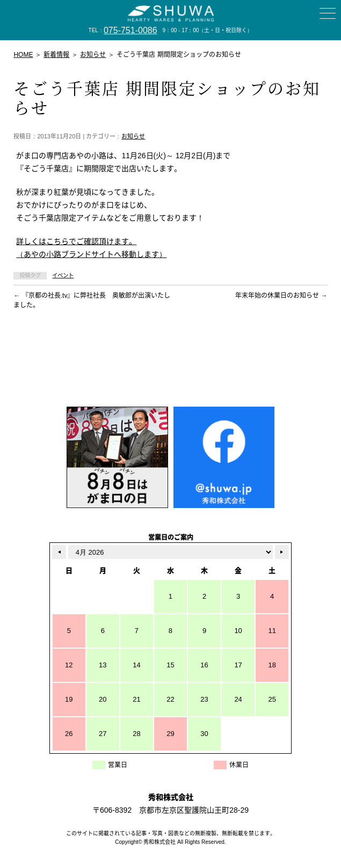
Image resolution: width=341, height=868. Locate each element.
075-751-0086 (130, 30)
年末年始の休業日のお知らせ (281, 296)
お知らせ (133, 136)
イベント (63, 275)
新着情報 (56, 55)
